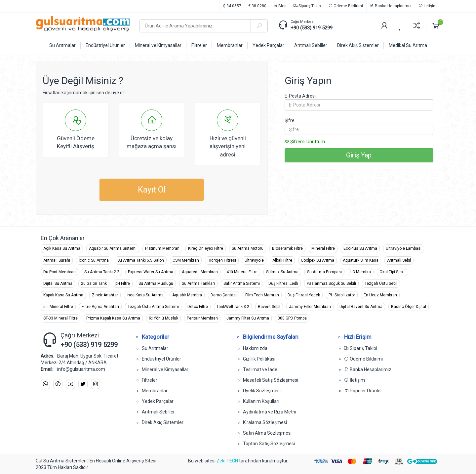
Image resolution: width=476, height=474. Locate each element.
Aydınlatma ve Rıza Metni (270, 412)
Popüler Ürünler (363, 391)
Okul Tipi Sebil (392, 272)
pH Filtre (123, 283)
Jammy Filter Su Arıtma (248, 318)
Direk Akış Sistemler (163, 422)
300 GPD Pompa (292, 318)
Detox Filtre (198, 307)
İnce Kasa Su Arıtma (145, 295)
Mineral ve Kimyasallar (165, 369)
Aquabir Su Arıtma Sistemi (113, 248)
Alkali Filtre (282, 260)
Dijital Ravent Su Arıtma (361, 307)
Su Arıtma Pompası (324, 272)
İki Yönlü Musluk (163, 318)
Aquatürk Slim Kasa (361, 260)
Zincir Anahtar (105, 295)
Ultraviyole (254, 260)
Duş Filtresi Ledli (283, 283)
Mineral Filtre (323, 248)
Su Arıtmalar (155, 348)
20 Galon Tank (94, 283)
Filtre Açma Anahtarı (100, 307)
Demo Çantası (224, 295)
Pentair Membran (202, 318)
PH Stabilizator (342, 295)
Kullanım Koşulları (261, 401)
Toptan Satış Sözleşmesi (269, 444)
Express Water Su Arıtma (151, 272)
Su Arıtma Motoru (248, 248)
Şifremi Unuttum (305, 142)
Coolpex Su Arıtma (317, 260)
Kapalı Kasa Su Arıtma (63, 295)
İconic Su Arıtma (94, 260)
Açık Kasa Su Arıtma (62, 248)
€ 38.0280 (257, 6)
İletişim (428, 6)
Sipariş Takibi (308, 6)
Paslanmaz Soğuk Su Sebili (331, 283)
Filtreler (150, 380)
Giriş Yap (359, 155)
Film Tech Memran (262, 295)
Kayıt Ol (152, 190)
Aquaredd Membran (200, 272)
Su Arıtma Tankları (198, 283)
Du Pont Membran (59, 272)
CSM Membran (186, 260)
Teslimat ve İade (260, 369)
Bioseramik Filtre (287, 248)
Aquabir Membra (187, 295)
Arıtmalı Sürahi (57, 260)
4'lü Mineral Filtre (242, 272)
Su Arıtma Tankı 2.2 (102, 272)
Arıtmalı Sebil (399, 260)
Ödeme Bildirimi (346, 6)
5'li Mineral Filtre (58, 307)
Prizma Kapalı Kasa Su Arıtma (113, 318)
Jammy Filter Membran (310, 307)
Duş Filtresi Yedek (304, 295)
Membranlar (155, 391)
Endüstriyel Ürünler (161, 359)
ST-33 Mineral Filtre (60, 318)
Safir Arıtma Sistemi (242, 283)
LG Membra (361, 272)
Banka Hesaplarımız (391, 6)
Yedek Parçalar (158, 401)
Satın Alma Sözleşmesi (267, 433)
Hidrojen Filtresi (222, 260)
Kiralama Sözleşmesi (265, 422)
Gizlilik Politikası (259, 359)
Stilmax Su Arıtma (282, 272)
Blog (280, 6)
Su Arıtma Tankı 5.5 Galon (141, 260)
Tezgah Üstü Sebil (381, 283)
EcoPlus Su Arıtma (360, 248)
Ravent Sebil (269, 307)
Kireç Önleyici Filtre (206, 248)
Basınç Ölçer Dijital (409, 307)
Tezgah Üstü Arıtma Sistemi (153, 307)
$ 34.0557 (232, 6)
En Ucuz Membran (380, 295)
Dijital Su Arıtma (58, 283)
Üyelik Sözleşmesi (262, 391)
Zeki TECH (227, 461)
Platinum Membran (162, 248)
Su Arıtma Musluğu (156, 283)
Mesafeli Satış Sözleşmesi (271, 380)
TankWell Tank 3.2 (233, 307)
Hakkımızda (255, 348)
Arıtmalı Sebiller (158, 412)
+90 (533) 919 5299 (312, 28)
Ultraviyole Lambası (404, 248)
